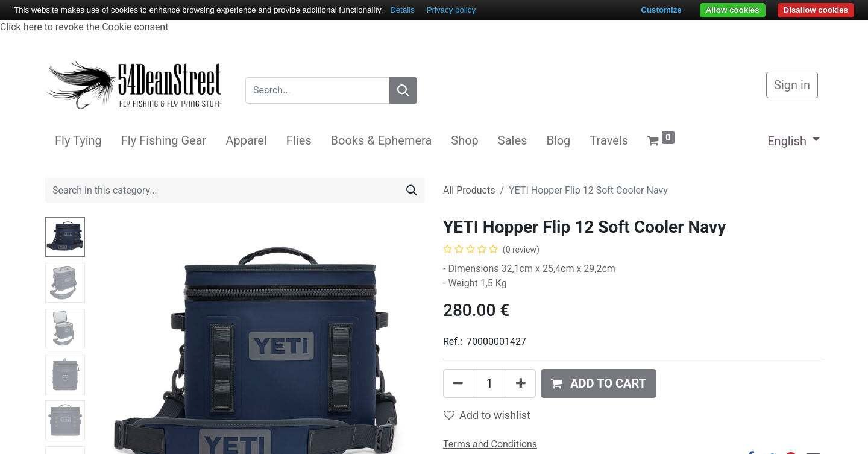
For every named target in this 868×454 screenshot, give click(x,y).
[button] (599, 383)
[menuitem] (78, 140)
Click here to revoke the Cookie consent (84, 27)
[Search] (403, 90)
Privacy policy (451, 10)
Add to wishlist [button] (487, 415)
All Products (469, 190)
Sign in (792, 85)
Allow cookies (733, 10)
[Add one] (521, 383)
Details (402, 10)
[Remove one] (458, 383)
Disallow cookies (816, 10)
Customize (661, 10)
